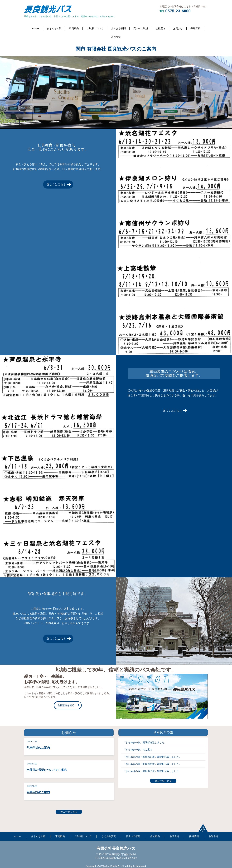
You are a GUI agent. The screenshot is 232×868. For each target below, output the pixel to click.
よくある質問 (118, 28)
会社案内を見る (66, 705)
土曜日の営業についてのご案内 (47, 770)
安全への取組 (141, 28)
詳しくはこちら (56, 184)
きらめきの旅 (54, 28)
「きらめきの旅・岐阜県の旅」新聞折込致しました (151, 771)
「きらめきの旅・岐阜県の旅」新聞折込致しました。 (152, 757)
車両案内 (74, 28)
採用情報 (195, 28)
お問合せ (178, 28)
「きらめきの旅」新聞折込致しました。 (145, 742)
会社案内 (160, 28)
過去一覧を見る (69, 812)
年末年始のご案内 (38, 748)
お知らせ (116, 37)
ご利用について (95, 28)
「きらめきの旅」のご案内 (138, 750)
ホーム (36, 28)
